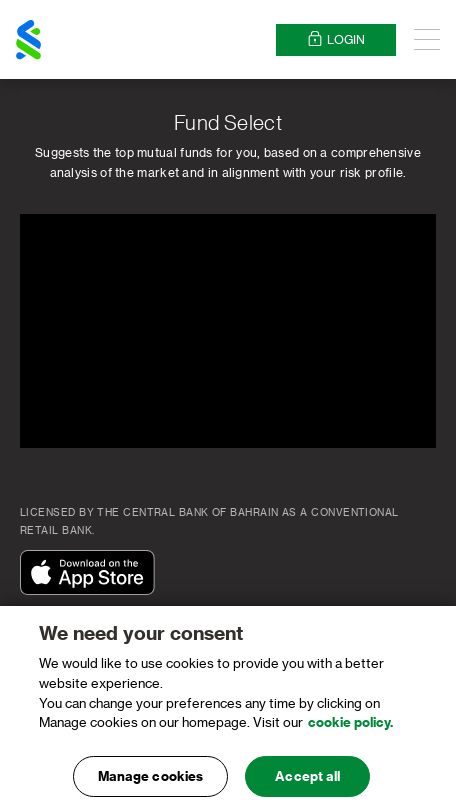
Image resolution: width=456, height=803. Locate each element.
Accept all (307, 781)
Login (336, 39)
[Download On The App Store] (92, 574)
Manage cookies (151, 781)
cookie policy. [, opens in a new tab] (350, 727)
